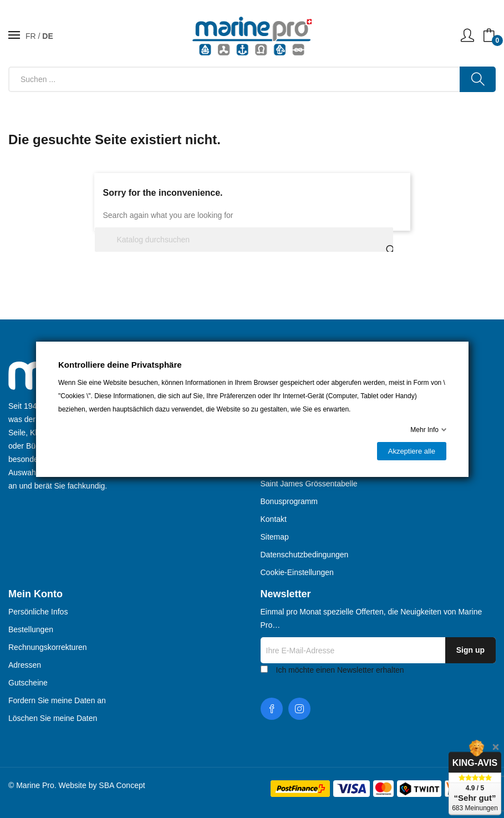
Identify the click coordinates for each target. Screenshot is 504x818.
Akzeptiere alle (411, 451)
